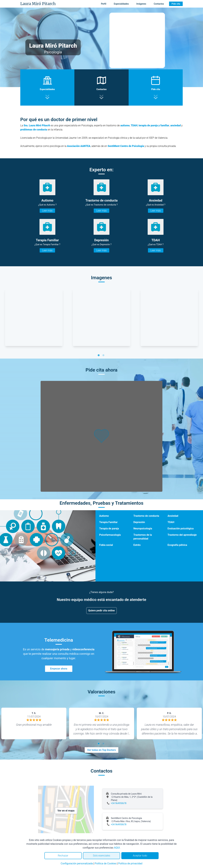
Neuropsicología (143, 529)
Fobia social (106, 545)
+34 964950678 (119, 803)
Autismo (104, 516)
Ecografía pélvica (177, 545)
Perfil (104, 4)
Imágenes (141, 4)
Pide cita (176, 4)
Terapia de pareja (109, 529)
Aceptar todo (140, 856)
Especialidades (121, 4)
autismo (125, 125)
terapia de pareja (148, 125)
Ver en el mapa (66, 811)
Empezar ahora (59, 669)
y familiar (164, 125)
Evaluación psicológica (181, 529)
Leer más (47, 211)
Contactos (159, 4)
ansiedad (175, 125)
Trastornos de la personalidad (143, 537)
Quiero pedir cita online (102, 611)
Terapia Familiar (108, 522)
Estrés (137, 545)
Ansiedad (173, 516)
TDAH (134, 125)
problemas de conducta (34, 130)
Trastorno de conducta (146, 516)
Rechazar (63, 856)
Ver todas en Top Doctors (101, 750)
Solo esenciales (102, 856)
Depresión (139, 522)
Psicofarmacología (110, 535)
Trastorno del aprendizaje (182, 535)
